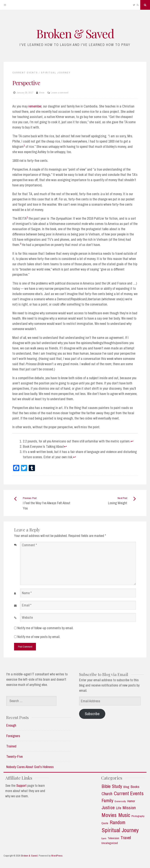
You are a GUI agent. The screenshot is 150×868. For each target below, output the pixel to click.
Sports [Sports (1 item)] (104, 838)
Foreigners (13, 736)
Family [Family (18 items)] (107, 801)
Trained (11, 746)
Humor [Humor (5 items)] (131, 801)
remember (35, 106)
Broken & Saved (75, 33)
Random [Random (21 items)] (118, 823)
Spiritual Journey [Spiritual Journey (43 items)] (120, 830)
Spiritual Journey (56, 73)
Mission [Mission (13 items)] (129, 808)
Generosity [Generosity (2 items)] (120, 801)
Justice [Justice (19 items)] (108, 808)
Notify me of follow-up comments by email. (45, 628)
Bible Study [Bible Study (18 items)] (112, 786)
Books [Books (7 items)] (135, 787)
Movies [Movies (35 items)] (109, 815)
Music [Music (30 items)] (124, 815)
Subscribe (92, 714)
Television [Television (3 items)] (113, 838)
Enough (11, 725)
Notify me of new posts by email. (39, 637)
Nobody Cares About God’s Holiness (30, 767)
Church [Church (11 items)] (107, 794)
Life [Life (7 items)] (119, 808)
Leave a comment (60, 93)
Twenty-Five (14, 757)
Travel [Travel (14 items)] (126, 838)
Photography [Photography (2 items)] (138, 816)
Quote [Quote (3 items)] (105, 823)
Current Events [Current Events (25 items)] (129, 793)
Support (21, 786)
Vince (42, 93)
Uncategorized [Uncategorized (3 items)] (110, 843)
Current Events (25, 73)
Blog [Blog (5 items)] (126, 787)
